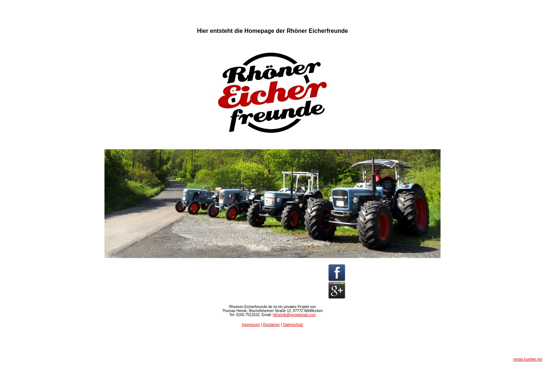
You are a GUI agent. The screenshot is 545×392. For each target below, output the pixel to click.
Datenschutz (293, 325)
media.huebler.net (527, 359)
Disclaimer (272, 325)
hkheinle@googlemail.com (294, 315)
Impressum (251, 325)
